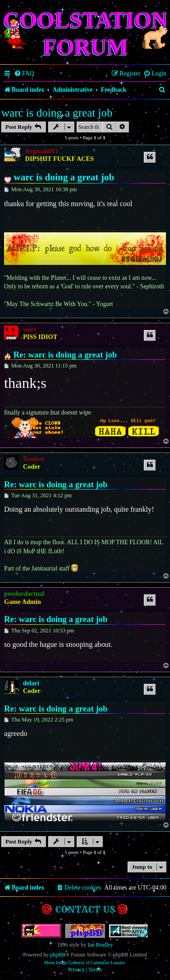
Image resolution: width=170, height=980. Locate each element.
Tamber (34, 459)
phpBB (58, 955)
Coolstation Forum (86, 33)
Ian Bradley (100, 945)
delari (31, 683)
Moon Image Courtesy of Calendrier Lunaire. (85, 963)
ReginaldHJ (42, 151)
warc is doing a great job (57, 113)
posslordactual (24, 594)
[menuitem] (24, 74)
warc (30, 329)
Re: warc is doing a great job (65, 355)
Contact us (85, 909)
